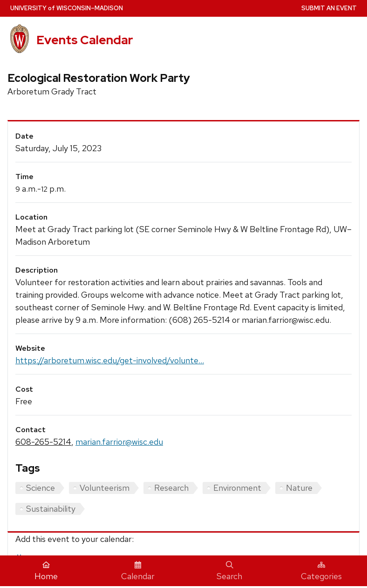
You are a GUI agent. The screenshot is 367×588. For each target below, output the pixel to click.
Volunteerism (105, 488)
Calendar (138, 571)
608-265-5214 (43, 442)
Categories (321, 571)
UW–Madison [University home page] (67, 8)
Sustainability (51, 509)
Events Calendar (85, 40)
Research (171, 488)
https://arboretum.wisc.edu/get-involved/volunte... (110, 360)
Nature (299, 488)
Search (229, 571)
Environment (237, 488)
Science (41, 488)
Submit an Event (329, 8)
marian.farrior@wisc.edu (119, 442)
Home (46, 571)
